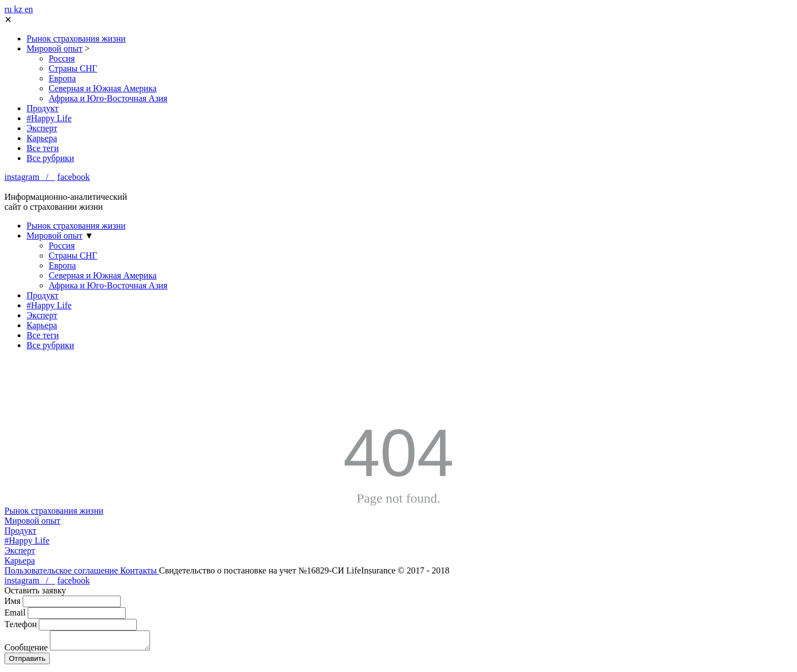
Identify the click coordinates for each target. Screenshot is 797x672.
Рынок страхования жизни (76, 38)
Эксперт (42, 128)
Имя (12, 601)
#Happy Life (49, 118)
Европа (62, 78)
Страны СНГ (73, 68)
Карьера (42, 138)
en (29, 9)
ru (9, 9)
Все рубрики (50, 158)
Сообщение (26, 651)
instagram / (30, 177)
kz (19, 9)
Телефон (20, 624)
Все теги (43, 148)
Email (15, 612)
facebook (74, 177)
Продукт (43, 108)
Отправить (27, 662)
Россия (62, 58)
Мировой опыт (55, 48)
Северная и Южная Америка (103, 88)
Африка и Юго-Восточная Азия (108, 98)
